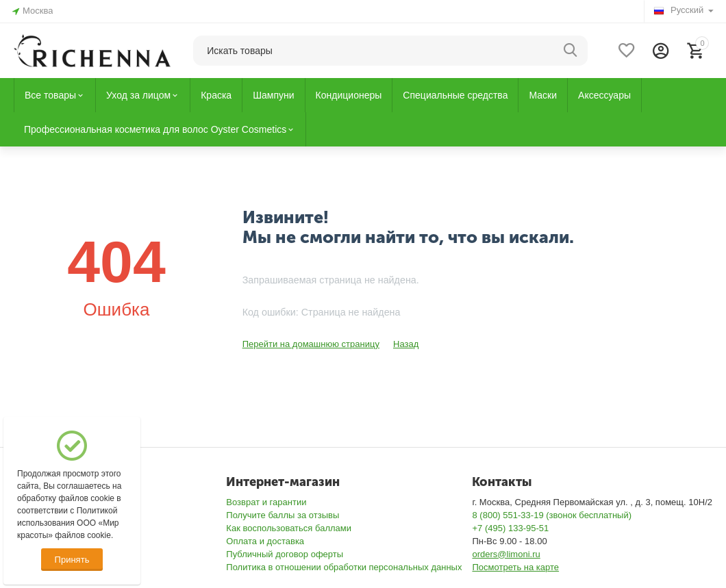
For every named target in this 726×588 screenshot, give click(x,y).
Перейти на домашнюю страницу (311, 344)
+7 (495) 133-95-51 (510, 528)
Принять (72, 560)
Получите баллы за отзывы (283, 515)
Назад (406, 344)
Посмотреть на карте (515, 567)
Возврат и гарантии (266, 502)
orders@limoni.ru (506, 554)
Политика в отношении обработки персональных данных (344, 567)
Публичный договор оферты (285, 554)
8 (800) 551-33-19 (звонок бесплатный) (552, 515)
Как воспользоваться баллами (289, 528)
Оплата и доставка (265, 541)
